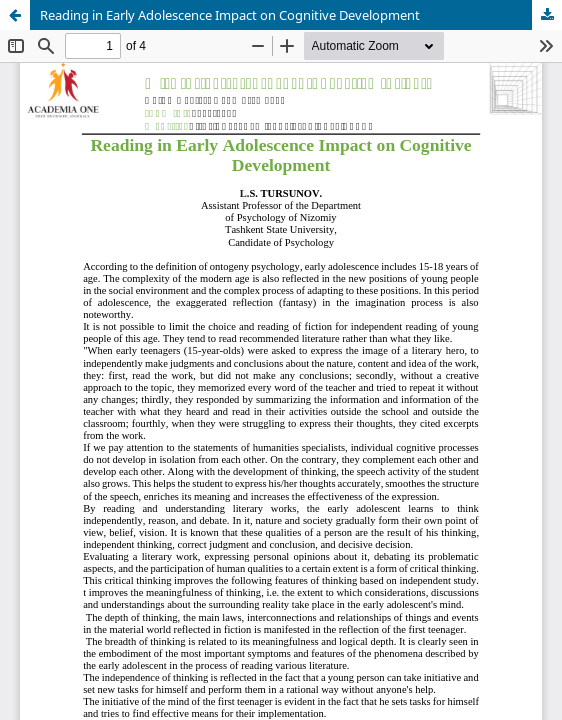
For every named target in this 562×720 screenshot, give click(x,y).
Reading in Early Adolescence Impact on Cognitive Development (230, 15)
